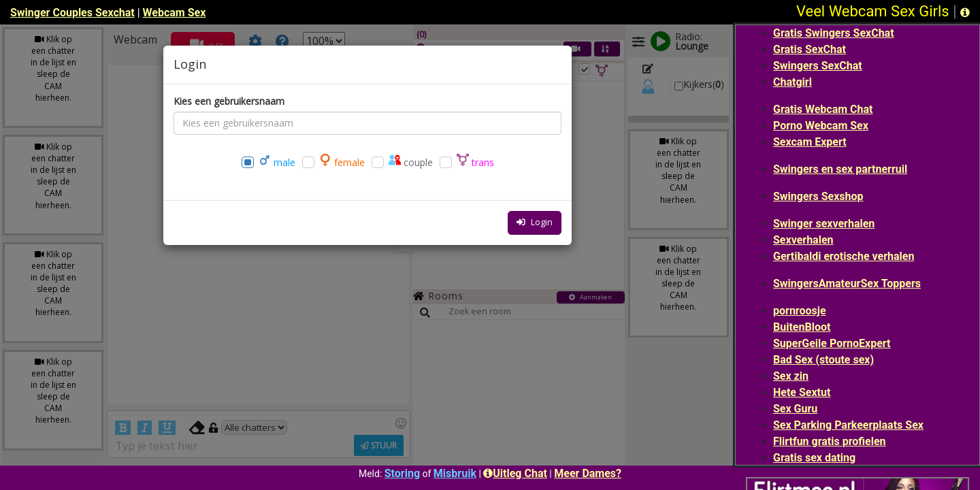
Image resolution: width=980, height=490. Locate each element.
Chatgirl (793, 82)
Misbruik (455, 473)
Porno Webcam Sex (821, 126)
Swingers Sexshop (818, 196)
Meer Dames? (588, 473)
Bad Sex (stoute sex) (823, 360)
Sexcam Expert (810, 142)
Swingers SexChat (818, 66)
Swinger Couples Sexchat (72, 13)
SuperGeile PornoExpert (832, 343)
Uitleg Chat (515, 473)
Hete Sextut (802, 392)
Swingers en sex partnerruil (840, 169)
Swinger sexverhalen (824, 224)
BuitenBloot (802, 327)
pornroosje (800, 311)
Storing (402, 473)
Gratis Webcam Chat (823, 109)
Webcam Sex (175, 13)
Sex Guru (795, 409)
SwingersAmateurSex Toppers (847, 283)
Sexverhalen (803, 240)
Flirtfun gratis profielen (830, 441)
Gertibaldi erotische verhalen (844, 256)
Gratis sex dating (814, 458)
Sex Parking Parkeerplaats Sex (848, 425)
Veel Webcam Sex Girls (873, 11)
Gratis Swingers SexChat (834, 33)
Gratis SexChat (810, 49)
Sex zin (791, 376)
